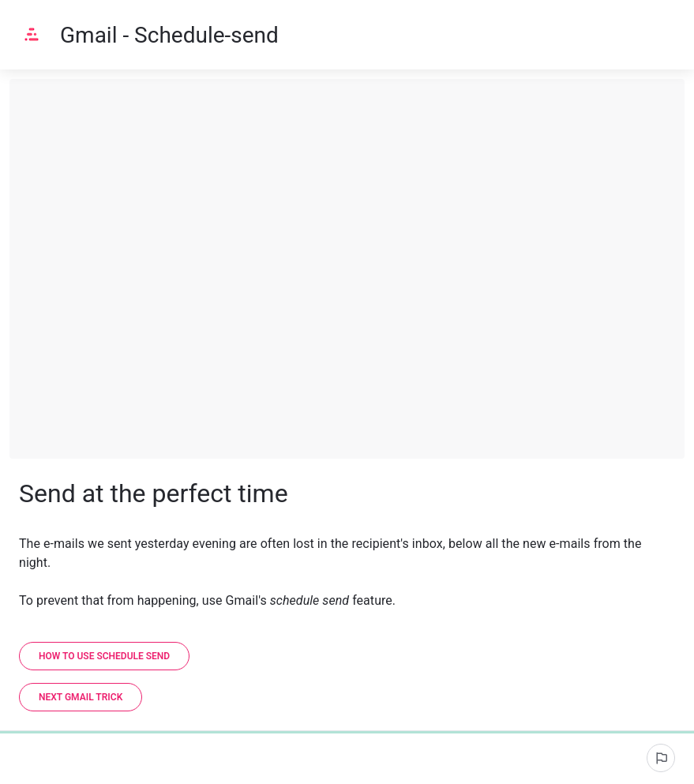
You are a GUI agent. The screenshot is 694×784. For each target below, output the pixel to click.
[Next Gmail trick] (81, 697)
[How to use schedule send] (104, 656)
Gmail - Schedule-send (169, 35)
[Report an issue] (661, 758)
